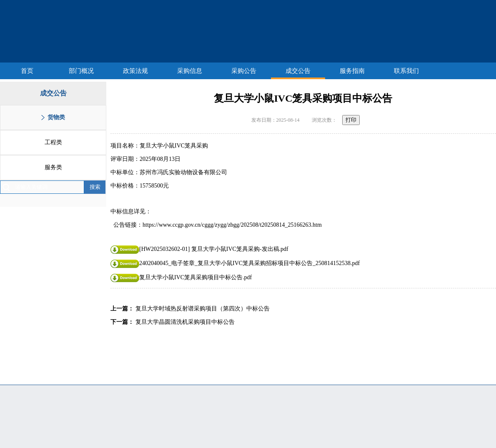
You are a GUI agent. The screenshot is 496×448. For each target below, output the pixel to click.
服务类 (53, 167)
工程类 (53, 142)
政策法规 (135, 71)
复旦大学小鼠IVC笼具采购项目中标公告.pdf (181, 277)
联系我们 (406, 71)
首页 (27, 71)
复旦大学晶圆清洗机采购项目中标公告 (185, 322)
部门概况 (81, 71)
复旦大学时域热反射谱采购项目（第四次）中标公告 (203, 309)
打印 (351, 120)
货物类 (56, 117)
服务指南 (352, 71)
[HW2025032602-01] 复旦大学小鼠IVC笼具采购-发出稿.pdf (199, 249)
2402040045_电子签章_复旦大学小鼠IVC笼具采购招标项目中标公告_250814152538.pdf (235, 263)
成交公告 (298, 71)
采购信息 (190, 71)
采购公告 (244, 71)
